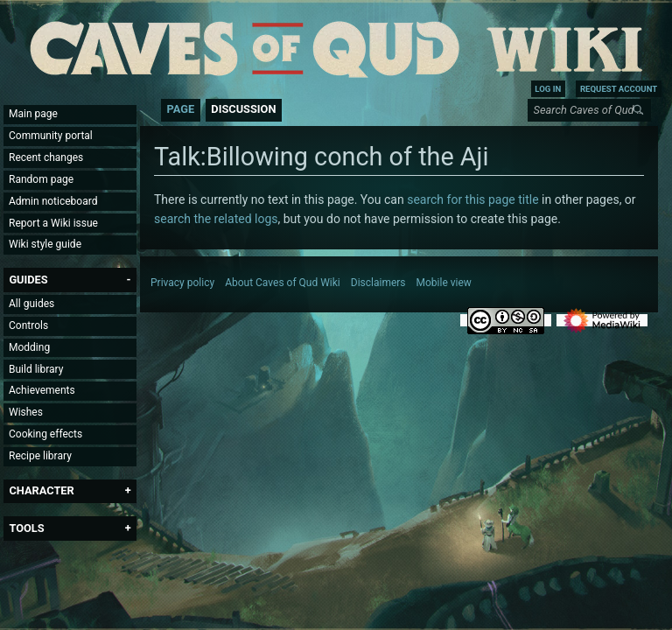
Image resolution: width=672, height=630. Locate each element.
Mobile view (444, 283)
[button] (28, 280)
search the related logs (216, 219)
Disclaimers (378, 283)
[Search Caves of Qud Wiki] (592, 110)
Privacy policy (182, 283)
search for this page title (472, 199)
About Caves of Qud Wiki (283, 283)
